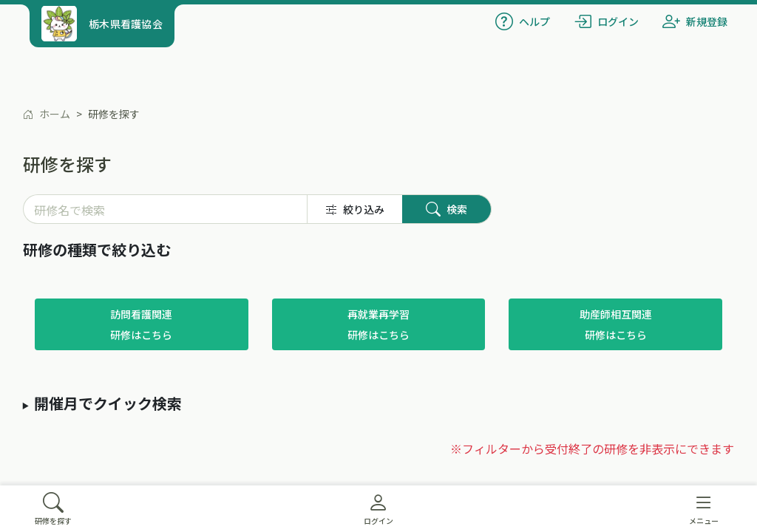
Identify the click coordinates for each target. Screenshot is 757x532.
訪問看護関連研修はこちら (141, 324)
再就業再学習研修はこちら (378, 324)
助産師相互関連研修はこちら (616, 324)
